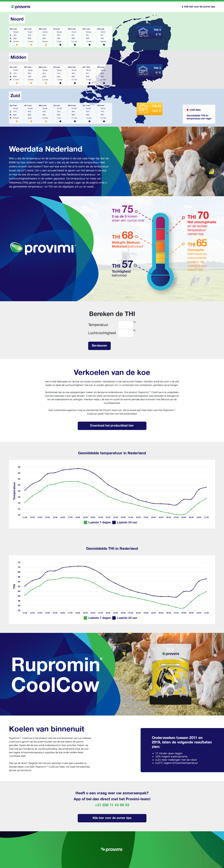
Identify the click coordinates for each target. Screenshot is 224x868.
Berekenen (99, 346)
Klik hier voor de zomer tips (112, 818)
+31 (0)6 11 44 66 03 (112, 805)
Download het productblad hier (112, 425)
